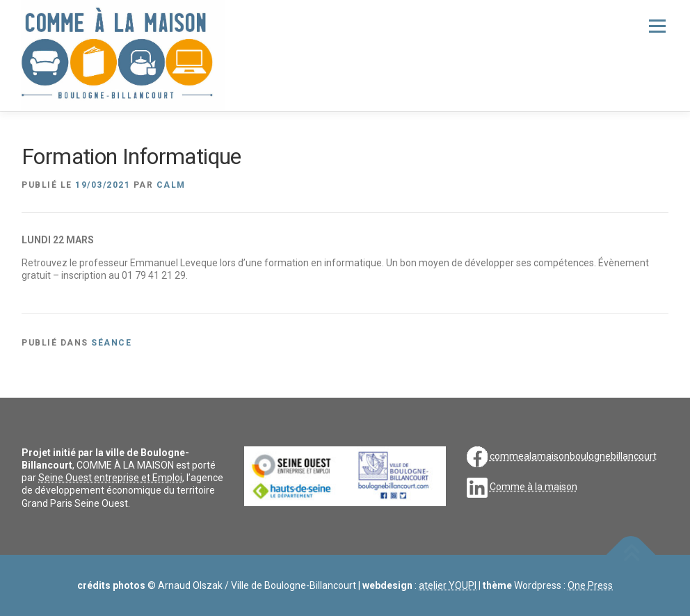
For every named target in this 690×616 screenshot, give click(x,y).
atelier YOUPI (448, 585)
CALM (171, 185)
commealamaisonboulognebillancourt (573, 455)
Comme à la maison (533, 487)
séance (111, 343)
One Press (590, 585)
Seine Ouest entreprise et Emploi (110, 478)
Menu (657, 26)
